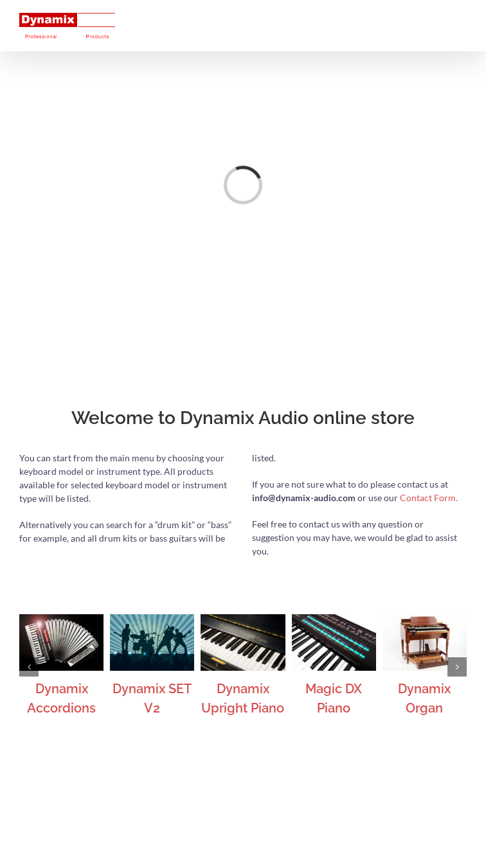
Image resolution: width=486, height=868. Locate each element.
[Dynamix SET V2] (152, 620)
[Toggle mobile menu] (460, 20)
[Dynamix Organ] (425, 620)
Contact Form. (429, 498)
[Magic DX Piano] (334, 620)
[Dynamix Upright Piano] (243, 620)
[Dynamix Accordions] (61, 620)
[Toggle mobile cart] (434, 20)
